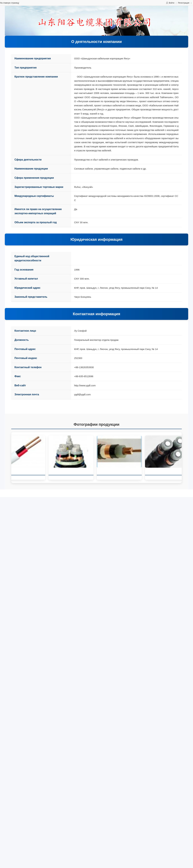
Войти (172, 3)
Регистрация (184, 3)
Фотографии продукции (96, 424)
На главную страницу (10, 3)
